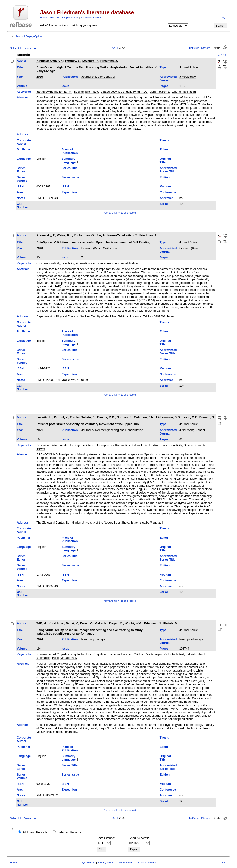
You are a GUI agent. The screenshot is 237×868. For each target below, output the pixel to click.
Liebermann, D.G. (168, 417)
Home (43, 18)
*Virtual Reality (144, 654)
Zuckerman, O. (84, 235)
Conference (168, 192)
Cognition (100, 654)
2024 (40, 639)
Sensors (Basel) (190, 248)
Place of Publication (70, 151)
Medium (165, 186)
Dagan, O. (116, 623)
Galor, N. (101, 623)
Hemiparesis (105, 445)
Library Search (107, 862)
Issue (66, 86)
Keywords (24, 92)
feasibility (68, 263)
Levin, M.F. (190, 417)
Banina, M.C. (106, 417)
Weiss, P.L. (65, 235)
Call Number (22, 205)
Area (20, 192)
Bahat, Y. (72, 623)
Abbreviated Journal (168, 78)
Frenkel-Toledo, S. (83, 417)
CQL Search (88, 862)
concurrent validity (48, 263)
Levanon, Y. (90, 61)
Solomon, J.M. (144, 417)
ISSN (20, 186)
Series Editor (21, 170)
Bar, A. (101, 235)
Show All (54, 18)
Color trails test (174, 654)
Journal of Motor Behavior (98, 77)
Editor (164, 149)
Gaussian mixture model (52, 445)
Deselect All (30, 48)
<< (114, 48)
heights (79, 92)
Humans (42, 654)
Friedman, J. (109, 61)
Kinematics (123, 445)
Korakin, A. (56, 623)
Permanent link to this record (119, 213)
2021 (40, 430)
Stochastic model (195, 445)
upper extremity (160, 92)
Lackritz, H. (44, 417)
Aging (159, 654)
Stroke (41, 449)
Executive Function (120, 654)
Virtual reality (69, 658)
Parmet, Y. (61, 417)
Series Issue (70, 177)
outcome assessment (105, 263)
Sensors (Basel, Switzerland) (100, 248)
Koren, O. (87, 623)
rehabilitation (129, 263)
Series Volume (22, 179)
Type (163, 67)
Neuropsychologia (93, 639)
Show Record (126, 862)
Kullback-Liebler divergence (150, 445)
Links (222, 55)
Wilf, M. (42, 623)
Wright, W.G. (134, 623)
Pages (164, 86)
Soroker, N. (125, 417)
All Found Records (35, 832)
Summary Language (69, 160)
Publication (70, 77)
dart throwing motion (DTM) (54, 92)
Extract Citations (147, 862)
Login (224, 17)
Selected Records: (70, 832)
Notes (21, 198)
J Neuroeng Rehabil (192, 430)
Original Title (165, 160)
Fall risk (191, 654)
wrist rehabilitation (184, 92)
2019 (40, 77)
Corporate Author (24, 142)
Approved (167, 198)
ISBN (65, 186)
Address (23, 134)
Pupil (55, 658)
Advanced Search (91, 18)
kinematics (92, 92)
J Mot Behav (188, 77)
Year (20, 77)
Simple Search (70, 18)
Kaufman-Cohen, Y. (50, 61)
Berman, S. (207, 417)
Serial (164, 204)
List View (194, 48)
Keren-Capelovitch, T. (122, 235)
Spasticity (176, 445)
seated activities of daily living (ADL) (125, 92)
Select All (15, 48)
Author (22, 61)
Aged (52, 654)
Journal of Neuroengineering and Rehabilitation (112, 430)
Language (24, 159)
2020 (40, 248)
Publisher (23, 149)
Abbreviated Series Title (168, 170)
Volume (22, 86)
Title (20, 67)
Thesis (164, 140)
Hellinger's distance (83, 445)
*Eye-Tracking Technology (75, 654)
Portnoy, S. (73, 61)
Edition (165, 177)
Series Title (70, 168)
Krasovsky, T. (46, 235)
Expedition (69, 192)
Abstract (23, 97)
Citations (206, 48)
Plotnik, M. (171, 623)
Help (224, 862)
